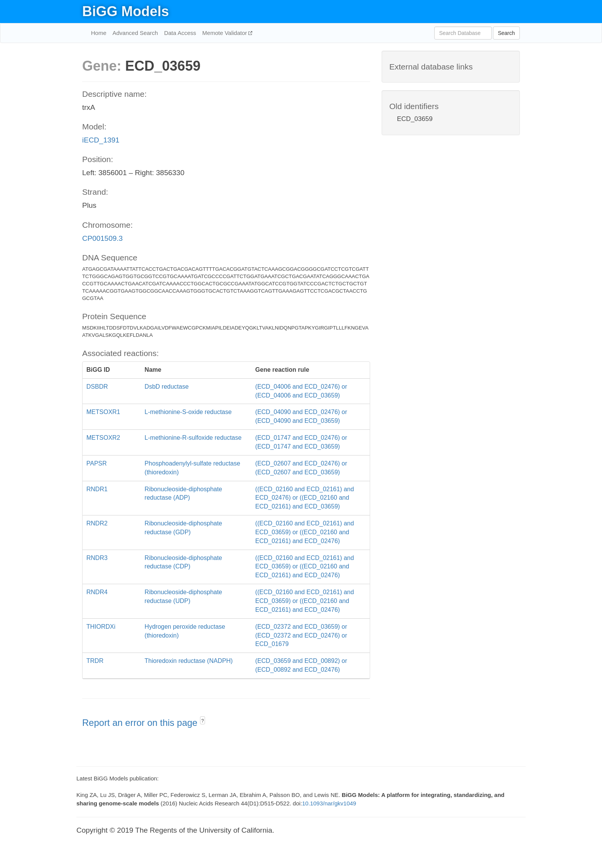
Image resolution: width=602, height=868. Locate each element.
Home (99, 33)
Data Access (180, 33)
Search (506, 33)
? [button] (203, 721)
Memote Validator (226, 33)
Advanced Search (135, 33)
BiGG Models (126, 11)
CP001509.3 (103, 238)
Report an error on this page (141, 723)
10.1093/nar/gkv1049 (329, 803)
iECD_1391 (101, 140)
